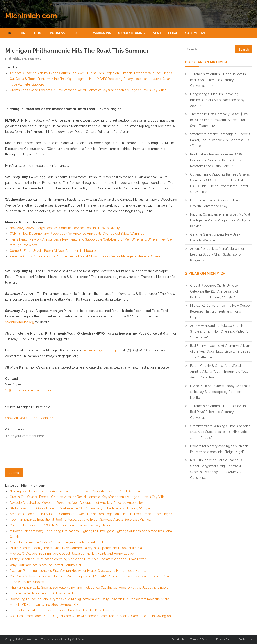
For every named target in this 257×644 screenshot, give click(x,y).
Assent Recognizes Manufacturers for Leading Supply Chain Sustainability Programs (217, 254)
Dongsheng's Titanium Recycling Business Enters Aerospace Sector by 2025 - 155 (217, 100)
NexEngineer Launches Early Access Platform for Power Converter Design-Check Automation (77, 491)
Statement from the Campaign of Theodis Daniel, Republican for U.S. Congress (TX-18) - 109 (220, 140)
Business (57, 33)
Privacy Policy (225, 639)
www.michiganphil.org (100, 350)
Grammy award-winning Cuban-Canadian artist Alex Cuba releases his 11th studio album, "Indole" (220, 432)
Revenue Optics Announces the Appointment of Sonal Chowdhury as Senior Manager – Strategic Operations (88, 256)
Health (77, 33)
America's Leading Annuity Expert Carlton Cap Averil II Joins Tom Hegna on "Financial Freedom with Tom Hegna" (91, 73)
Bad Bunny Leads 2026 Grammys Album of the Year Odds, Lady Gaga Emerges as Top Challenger (220, 351)
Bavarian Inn (101, 33)
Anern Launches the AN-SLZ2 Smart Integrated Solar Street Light (56, 542)
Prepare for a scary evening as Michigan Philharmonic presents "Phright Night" (219, 449)
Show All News (16, 418)
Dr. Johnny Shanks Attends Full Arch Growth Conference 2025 (216, 203)
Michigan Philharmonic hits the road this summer (77, 51)
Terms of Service (200, 639)
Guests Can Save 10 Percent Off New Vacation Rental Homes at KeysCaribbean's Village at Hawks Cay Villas (88, 90)
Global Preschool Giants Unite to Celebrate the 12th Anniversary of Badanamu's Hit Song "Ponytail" (81, 508)
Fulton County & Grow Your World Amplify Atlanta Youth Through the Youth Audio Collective (220, 372)
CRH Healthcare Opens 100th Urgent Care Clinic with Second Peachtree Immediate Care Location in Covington (90, 616)
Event (156, 33)
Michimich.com (31, 16)
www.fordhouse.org (20, 322)
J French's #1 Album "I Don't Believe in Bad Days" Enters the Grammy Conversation (218, 412)
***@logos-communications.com (29, 390)
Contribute (178, 639)
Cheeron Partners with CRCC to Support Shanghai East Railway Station (60, 525)
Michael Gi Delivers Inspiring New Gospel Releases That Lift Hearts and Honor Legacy (72, 554)
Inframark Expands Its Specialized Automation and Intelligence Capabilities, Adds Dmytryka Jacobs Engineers (89, 588)
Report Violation (41, 418)
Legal (173, 33)
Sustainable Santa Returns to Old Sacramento (42, 593)
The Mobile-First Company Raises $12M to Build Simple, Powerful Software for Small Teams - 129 (219, 120)
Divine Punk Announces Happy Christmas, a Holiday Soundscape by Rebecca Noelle (220, 392)
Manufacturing (131, 33)
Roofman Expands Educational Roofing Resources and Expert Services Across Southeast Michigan (81, 520)
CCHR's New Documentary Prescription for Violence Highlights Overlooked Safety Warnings (77, 234)
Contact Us (245, 639)
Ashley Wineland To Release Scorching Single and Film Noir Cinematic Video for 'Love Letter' (78, 559)
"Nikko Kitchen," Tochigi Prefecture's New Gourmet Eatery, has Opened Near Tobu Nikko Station (78, 548)
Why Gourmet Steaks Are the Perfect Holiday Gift (45, 565)
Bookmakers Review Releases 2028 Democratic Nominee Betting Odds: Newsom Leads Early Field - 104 (216, 160)
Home (23, 33)
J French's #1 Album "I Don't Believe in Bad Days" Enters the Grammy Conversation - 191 (218, 80)
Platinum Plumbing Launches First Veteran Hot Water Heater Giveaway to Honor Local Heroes (78, 571)
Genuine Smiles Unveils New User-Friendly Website (215, 237)
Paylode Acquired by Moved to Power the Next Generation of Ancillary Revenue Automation (77, 503)
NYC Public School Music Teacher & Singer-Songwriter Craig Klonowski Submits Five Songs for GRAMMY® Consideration (216, 469)
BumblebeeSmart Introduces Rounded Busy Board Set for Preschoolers (62, 610)
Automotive (195, 33)
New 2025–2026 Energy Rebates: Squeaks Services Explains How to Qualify (65, 228)
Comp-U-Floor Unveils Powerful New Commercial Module (53, 251)
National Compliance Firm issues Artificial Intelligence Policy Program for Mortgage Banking (220, 220)
